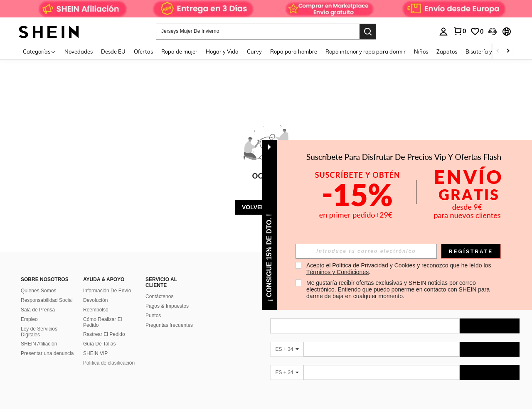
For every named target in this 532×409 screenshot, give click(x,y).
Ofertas (143, 51)
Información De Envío (107, 291)
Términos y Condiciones (337, 272)
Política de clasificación (109, 363)
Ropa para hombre (294, 51)
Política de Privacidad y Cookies (374, 265)
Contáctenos (159, 296)
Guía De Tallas (100, 344)
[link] (266, 10)
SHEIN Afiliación (39, 344)
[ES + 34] (287, 349)
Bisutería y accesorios (492, 51)
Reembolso (96, 310)
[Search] (368, 32)
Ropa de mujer (179, 51)
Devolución (95, 300)
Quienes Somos (38, 291)
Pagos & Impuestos (167, 306)
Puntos (153, 316)
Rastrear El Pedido (104, 334)
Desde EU (113, 51)
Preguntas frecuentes (169, 325)
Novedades (79, 51)
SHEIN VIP (95, 353)
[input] (366, 251)
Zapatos (447, 51)
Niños (421, 51)
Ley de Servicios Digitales (39, 332)
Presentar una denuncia (47, 353)
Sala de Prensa (38, 310)
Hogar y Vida (222, 51)
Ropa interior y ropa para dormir (366, 51)
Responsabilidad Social (47, 300)
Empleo (29, 319)
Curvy (254, 51)
